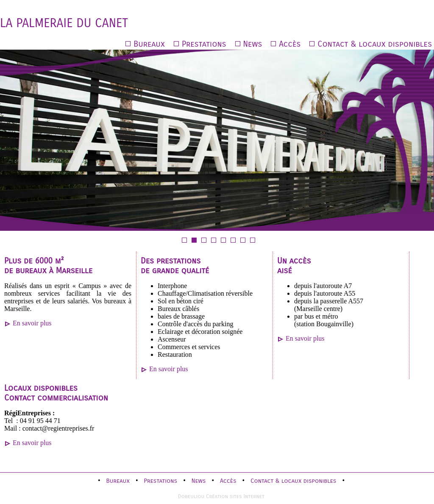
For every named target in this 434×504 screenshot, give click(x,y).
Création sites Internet (235, 496)
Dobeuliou (191, 496)
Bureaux (149, 44)
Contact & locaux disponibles (375, 44)
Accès (290, 44)
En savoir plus (32, 323)
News (253, 44)
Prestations (204, 44)
